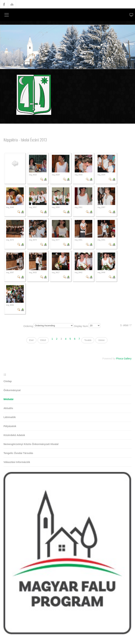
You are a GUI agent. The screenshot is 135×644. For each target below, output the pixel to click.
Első (31, 340)
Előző (43, 340)
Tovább (88, 340)
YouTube (12, 4)
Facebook (4, 4)
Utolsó (101, 340)
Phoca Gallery (124, 359)
